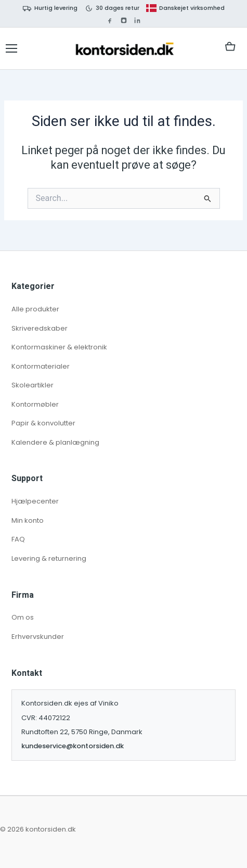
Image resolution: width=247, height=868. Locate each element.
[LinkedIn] (137, 20)
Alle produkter (35, 309)
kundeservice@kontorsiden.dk (73, 746)
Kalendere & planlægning (55, 442)
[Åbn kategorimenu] (11, 48)
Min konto (28, 520)
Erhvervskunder (38, 637)
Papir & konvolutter (43, 423)
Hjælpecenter (35, 501)
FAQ (18, 539)
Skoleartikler (32, 385)
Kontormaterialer (41, 366)
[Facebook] (110, 20)
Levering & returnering (49, 558)
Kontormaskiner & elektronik (59, 347)
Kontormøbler (35, 404)
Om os (23, 617)
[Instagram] (124, 20)
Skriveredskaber (40, 328)
